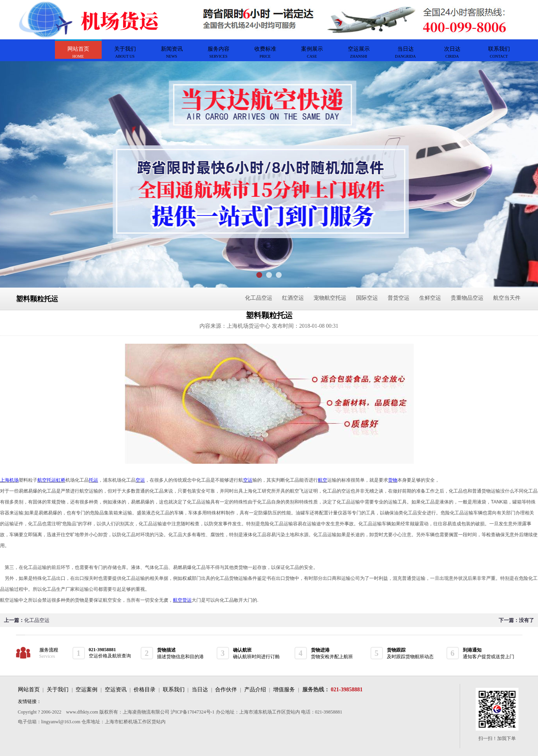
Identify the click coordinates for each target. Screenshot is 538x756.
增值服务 (284, 690)
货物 (393, 480)
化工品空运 (259, 298)
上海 (5, 480)
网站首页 (29, 690)
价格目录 (145, 690)
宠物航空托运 (330, 298)
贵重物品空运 (467, 298)
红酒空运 (293, 298)
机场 (14, 480)
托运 (93, 480)
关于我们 (58, 690)
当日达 (200, 690)
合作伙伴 (226, 690)
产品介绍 (255, 690)
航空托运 (47, 480)
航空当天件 (507, 298)
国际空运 (367, 298)
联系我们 (174, 690)
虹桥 (61, 480)
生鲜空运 (430, 298)
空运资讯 (116, 690)
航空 (323, 480)
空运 (140, 480)
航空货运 (182, 600)
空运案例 (86, 690)
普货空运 (399, 298)
